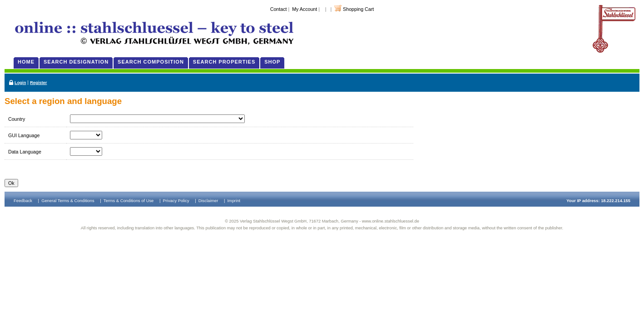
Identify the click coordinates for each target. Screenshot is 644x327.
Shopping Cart (358, 9)
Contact (279, 9)
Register (38, 83)
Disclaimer (208, 201)
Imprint (234, 201)
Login (20, 83)
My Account (305, 9)
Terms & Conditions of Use (129, 201)
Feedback (23, 201)
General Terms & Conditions (68, 201)
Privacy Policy (176, 201)
